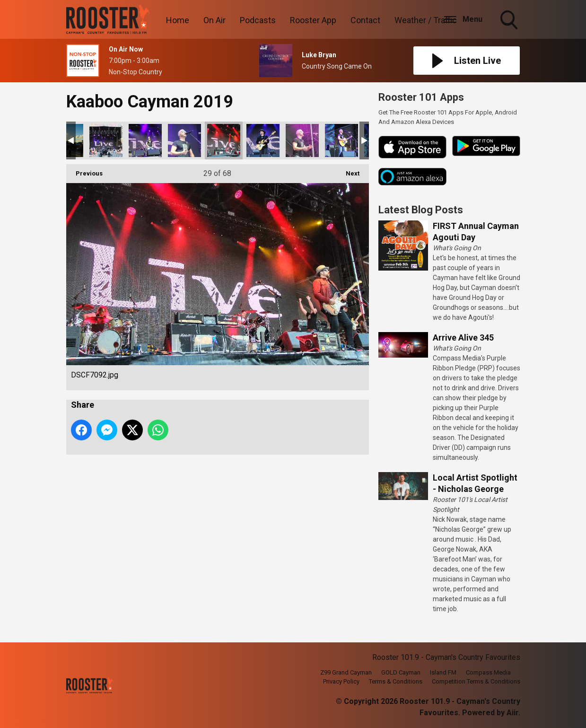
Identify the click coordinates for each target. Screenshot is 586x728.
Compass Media (488, 672)
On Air (214, 20)
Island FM (443, 672)
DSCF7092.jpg (224, 140)
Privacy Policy (341, 681)
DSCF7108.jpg (302, 140)
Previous (84, 171)
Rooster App (313, 20)
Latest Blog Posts (421, 210)
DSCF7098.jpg (263, 140)
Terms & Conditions (396, 681)
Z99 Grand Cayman (346, 672)
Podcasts (258, 20)
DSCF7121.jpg (341, 140)
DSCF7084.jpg (145, 140)
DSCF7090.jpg (184, 140)
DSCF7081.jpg (106, 140)
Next (348, 171)
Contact (365, 20)
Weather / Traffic (426, 20)
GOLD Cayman (401, 672)
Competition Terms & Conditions (476, 681)
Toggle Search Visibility (510, 21)
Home (178, 20)
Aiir (512, 713)
